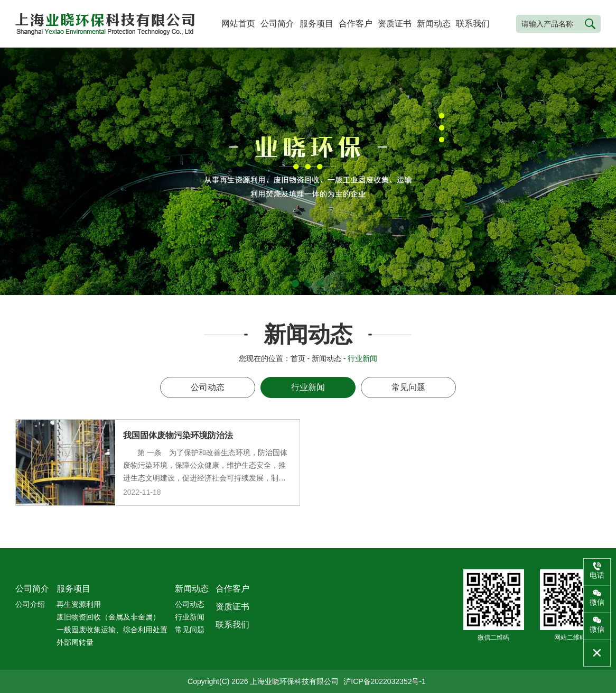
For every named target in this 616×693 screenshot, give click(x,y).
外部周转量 (75, 642)
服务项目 (316, 24)
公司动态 (208, 387)
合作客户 (356, 24)
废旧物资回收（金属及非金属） (108, 617)
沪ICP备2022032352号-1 (385, 681)
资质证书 (395, 24)
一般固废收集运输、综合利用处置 (112, 630)
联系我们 (473, 24)
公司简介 (277, 24)
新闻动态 (434, 24)
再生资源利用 (79, 604)
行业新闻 (308, 387)
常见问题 (408, 387)
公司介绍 (30, 604)
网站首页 (238, 24)
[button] (295, 283)
